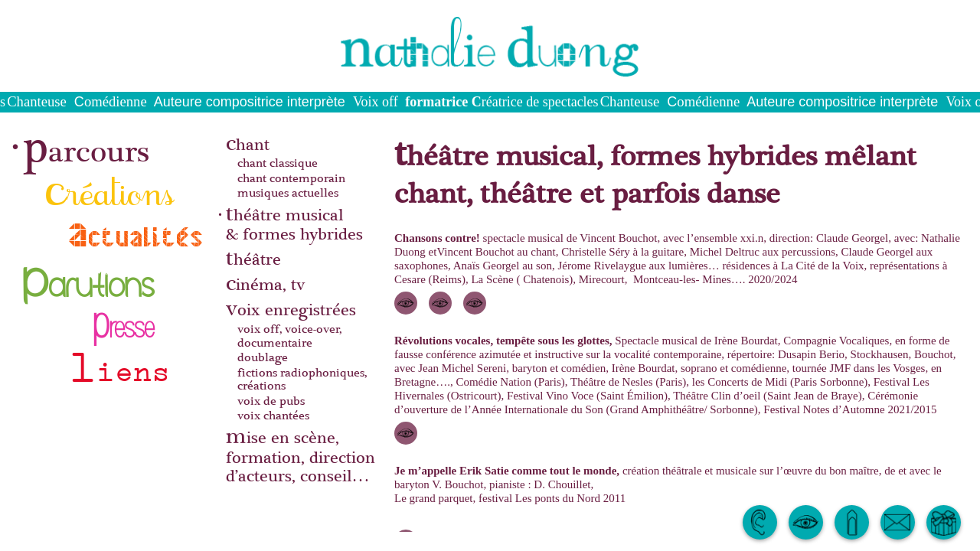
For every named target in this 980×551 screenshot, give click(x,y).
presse (123, 320)
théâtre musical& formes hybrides (294, 223)
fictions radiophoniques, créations (302, 380)
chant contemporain (291, 179)
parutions (89, 276)
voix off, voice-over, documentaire (289, 336)
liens (119, 363)
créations (110, 189)
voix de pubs (271, 402)
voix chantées (273, 416)
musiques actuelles (288, 194)
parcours (86, 145)
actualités (137, 235)
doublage (263, 358)
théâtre (253, 258)
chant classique (278, 164)
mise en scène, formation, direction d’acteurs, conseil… (301, 455)
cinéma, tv (265, 284)
